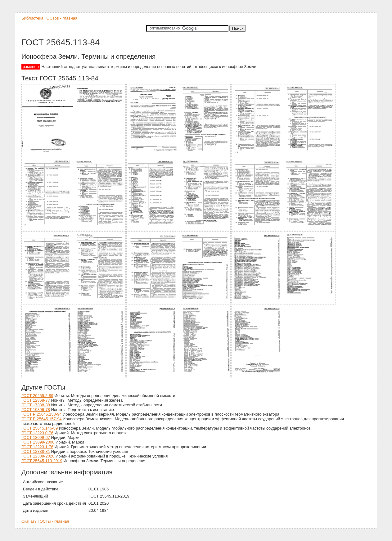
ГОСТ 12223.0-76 (37, 433)
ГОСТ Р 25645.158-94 (41, 414)
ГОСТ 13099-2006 (38, 442)
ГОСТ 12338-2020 (38, 456)
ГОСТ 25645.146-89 (40, 428)
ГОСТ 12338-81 (36, 451)
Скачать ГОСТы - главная (45, 521)
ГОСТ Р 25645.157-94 (41, 419)
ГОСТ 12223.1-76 (37, 447)
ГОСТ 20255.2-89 (37, 396)
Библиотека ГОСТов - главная (49, 18)
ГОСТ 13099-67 (36, 437)
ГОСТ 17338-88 (36, 405)
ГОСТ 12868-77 (36, 400)
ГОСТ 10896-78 (36, 410)
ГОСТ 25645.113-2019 (42, 461)
